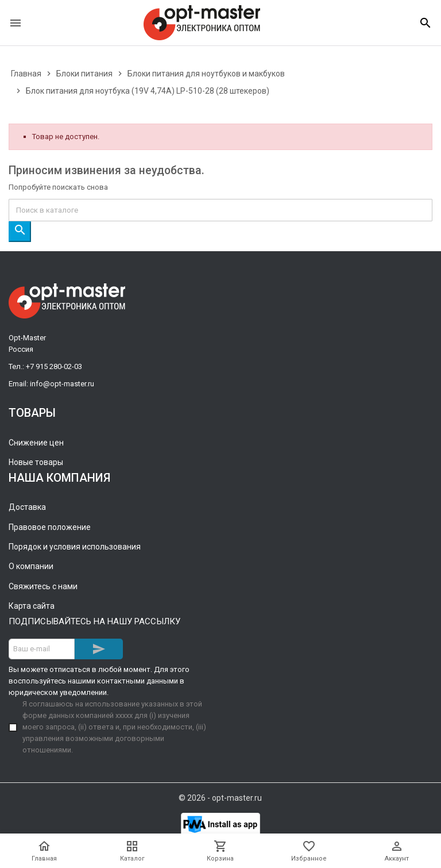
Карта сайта (32, 606)
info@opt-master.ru (62, 384)
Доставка (27, 507)
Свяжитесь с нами (43, 586)
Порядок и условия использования (75, 547)
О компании (31, 566)
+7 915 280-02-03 (54, 366)
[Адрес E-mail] (42, 649)
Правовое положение (50, 527)
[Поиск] (220, 210)
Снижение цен (36, 443)
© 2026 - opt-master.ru (220, 798)
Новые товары (36, 462)
